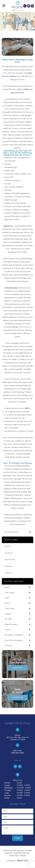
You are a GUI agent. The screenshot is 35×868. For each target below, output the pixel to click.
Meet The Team (10, 560)
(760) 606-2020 (18, 753)
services (7, 603)
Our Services (9, 553)
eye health (8, 619)
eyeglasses (8, 614)
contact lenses (10, 608)
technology (8, 646)
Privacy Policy (14, 856)
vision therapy (9, 593)
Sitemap (23, 856)
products (7, 630)
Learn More (17, 668)
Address (17, 735)
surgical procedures (11, 624)
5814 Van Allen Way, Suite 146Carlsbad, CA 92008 (18, 739)
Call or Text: (17, 751)
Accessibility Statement (21, 853)
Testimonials (8, 566)
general (7, 587)
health (7, 598)
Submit (18, 838)
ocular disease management (14, 640)
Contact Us (8, 573)
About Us (8, 546)
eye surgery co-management (14, 635)
